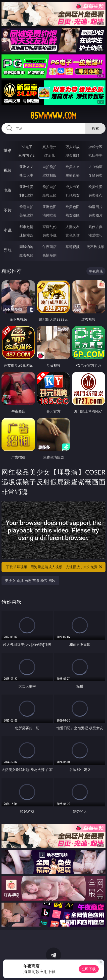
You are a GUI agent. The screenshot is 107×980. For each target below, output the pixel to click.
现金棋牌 (73, 155)
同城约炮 (26, 247)
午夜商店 (49, 247)
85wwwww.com (53, 116)
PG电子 (26, 147)
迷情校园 (26, 235)
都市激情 (26, 227)
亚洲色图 (49, 207)
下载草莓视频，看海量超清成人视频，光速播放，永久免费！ (55, 567)
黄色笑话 (73, 235)
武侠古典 (95, 227)
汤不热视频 (95, 247)
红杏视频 (26, 255)
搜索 (95, 128)
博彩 (8, 150)
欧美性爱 (95, 187)
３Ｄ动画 (95, 167)
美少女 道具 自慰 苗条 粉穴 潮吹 (30, 581)
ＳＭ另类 (95, 175)
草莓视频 (73, 247)
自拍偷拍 (49, 167)
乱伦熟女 (73, 195)
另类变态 (95, 195)
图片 (8, 210)
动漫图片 (95, 207)
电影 (8, 190)
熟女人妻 (26, 175)
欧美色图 (73, 207)
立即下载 (89, 969)
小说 (8, 230)
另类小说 (49, 235)
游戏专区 (95, 147)
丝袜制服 (49, 175)
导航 (8, 250)
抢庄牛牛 (95, 155)
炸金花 (49, 155)
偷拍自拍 (49, 187)
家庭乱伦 (49, 227)
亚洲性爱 (26, 187)
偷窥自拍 (26, 207)
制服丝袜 (26, 195)
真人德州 (49, 147)
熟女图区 (73, 215)
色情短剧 (49, 255)
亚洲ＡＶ (26, 167)
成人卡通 (73, 187)
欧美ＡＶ (73, 167)
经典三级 (49, 195)
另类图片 (95, 215)
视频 (8, 170)
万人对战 (73, 147)
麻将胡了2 (26, 155)
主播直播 (73, 175)
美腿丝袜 (26, 215)
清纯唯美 (49, 215)
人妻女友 (73, 227)
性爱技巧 (95, 235)
